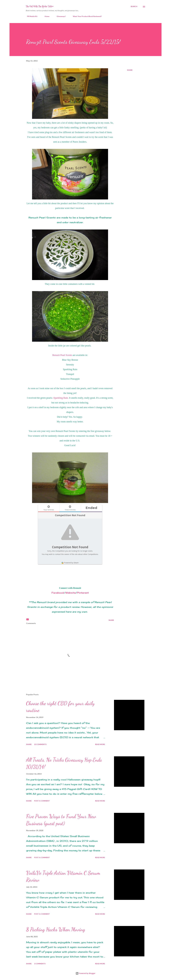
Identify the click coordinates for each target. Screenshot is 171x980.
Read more (100, 744)
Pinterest (83, 593)
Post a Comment (42, 801)
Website (71, 593)
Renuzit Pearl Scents (62, 355)
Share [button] (130, 70)
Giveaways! (60, 16)
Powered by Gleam (70, 563)
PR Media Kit (31, 16)
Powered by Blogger (85, 973)
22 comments (40, 744)
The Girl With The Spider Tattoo (40, 6)
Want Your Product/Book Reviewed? (86, 16)
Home (46, 16)
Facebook (58, 593)
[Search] (134, 6)
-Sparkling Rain (60, 398)
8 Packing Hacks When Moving (56, 929)
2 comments (40, 964)
